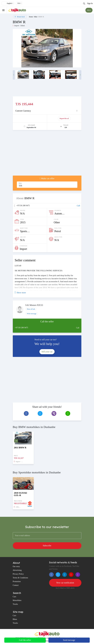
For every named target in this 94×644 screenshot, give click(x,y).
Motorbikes (17, 600)
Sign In (90, 3)
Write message (32, 314)
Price (20, 183)
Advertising (17, 570)
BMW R (41, 17)
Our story (16, 566)
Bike (36, 17)
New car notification (65, 583)
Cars (15, 597)
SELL (89, 10)
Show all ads (31, 309)
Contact (16, 585)
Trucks (15, 604)
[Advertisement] (47, 154)
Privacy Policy (18, 574)
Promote (30, 118)
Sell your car (47, 352)
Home (31, 17)
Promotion (17, 581)
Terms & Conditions (20, 578)
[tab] (47, 111)
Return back (20, 17)
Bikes (15, 619)
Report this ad (64, 118)
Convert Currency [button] (23, 111)
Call (78, 206)
